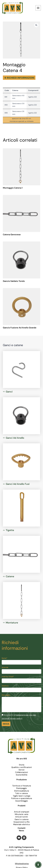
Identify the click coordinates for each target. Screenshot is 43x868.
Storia (22, 765)
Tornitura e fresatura (22, 786)
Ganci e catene (22, 819)
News (21, 831)
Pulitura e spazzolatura (22, 798)
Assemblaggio (22, 801)
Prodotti (22, 806)
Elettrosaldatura (22, 791)
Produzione (22, 780)
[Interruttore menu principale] (38, 8)
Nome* (4, 658)
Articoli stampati (22, 812)
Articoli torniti (21, 817)
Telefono (5, 686)
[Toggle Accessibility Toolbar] (38, 863)
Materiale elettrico (22, 824)
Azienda (5, 667)
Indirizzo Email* (8, 677)
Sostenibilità (21, 775)
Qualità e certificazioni (22, 767)
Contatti (21, 828)
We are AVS (22, 759)
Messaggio (6, 695)
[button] (36, 25)
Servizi (21, 770)
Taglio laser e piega (21, 796)
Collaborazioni (21, 772)
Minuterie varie (22, 814)
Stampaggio (21, 788)
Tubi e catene (22, 793)
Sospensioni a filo (22, 822)
